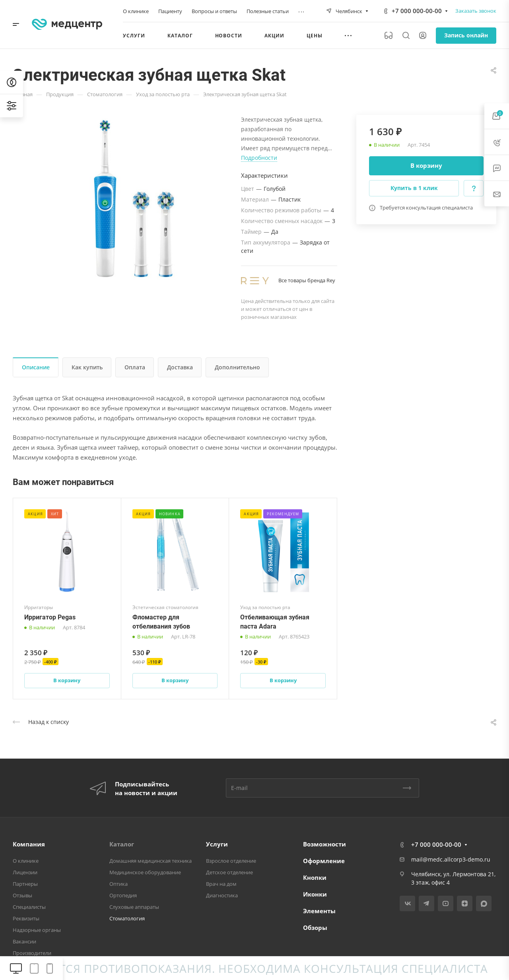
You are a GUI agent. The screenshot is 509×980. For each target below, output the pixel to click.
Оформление (324, 861)
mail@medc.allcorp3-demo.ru (451, 859)
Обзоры (315, 928)
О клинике (26, 861)
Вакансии (24, 941)
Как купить (87, 367)
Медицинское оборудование (145, 872)
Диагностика (222, 895)
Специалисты (29, 907)
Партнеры (25, 884)
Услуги (217, 844)
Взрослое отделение (231, 861)
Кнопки (315, 877)
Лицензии (25, 872)
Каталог (122, 844)
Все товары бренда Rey (307, 280)
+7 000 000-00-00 (417, 11)
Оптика (119, 884)
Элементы (319, 911)
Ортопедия (123, 895)
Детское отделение (229, 872)
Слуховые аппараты (134, 907)
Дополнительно (237, 367)
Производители (32, 953)
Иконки (315, 894)
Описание (36, 367)
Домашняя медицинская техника (151, 861)
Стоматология (127, 918)
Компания (29, 844)
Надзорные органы (37, 930)
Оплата (135, 367)
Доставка (180, 367)
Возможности (324, 844)
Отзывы (22, 895)
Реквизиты (26, 918)
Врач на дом (221, 884)
